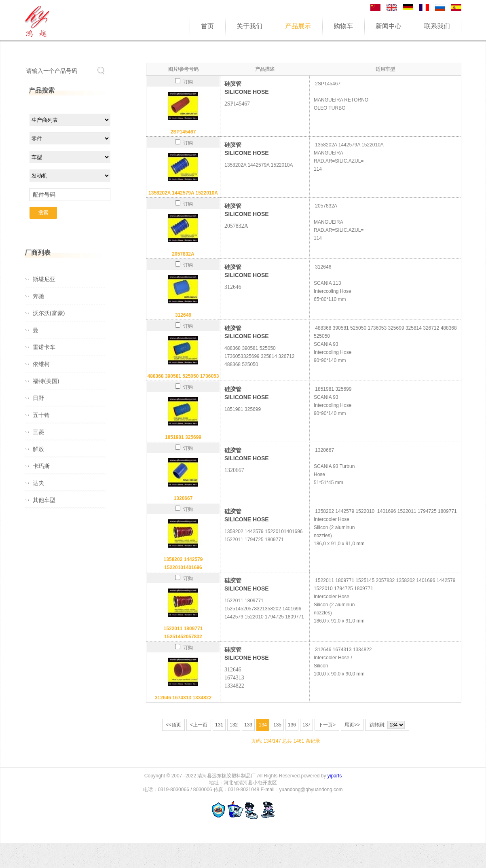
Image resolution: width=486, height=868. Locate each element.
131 (219, 725)
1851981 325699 (183, 437)
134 (263, 725)
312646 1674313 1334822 (183, 698)
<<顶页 (173, 725)
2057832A (183, 254)
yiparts (335, 776)
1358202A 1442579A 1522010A (183, 193)
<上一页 (199, 725)
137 (306, 725)
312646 (183, 315)
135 (277, 725)
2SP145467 (183, 132)
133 (248, 725)
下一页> (327, 725)
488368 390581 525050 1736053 (183, 376)
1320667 (183, 498)
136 (292, 725)
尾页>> (352, 725)
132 (234, 725)
